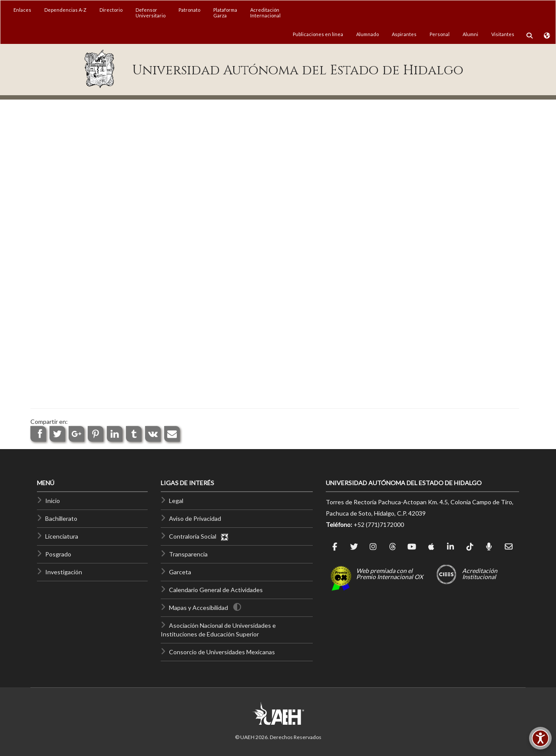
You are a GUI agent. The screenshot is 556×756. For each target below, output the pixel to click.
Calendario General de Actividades (216, 590)
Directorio (111, 10)
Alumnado (367, 34)
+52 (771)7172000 (379, 525)
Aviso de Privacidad (195, 518)
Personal (440, 34)
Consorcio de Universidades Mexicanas (222, 652)
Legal (176, 501)
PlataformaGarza (225, 13)
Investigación (64, 572)
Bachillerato (61, 518)
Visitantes (503, 34)
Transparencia (188, 554)
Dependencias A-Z (65, 10)
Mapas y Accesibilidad (199, 608)
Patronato (189, 10)
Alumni (470, 34)
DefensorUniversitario (151, 13)
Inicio (53, 501)
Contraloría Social (199, 536)
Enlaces (22, 10)
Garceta (180, 572)
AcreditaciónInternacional (265, 13)
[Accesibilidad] (540, 738)
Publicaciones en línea (318, 34)
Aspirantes (404, 34)
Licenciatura (62, 536)
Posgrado (58, 554)
